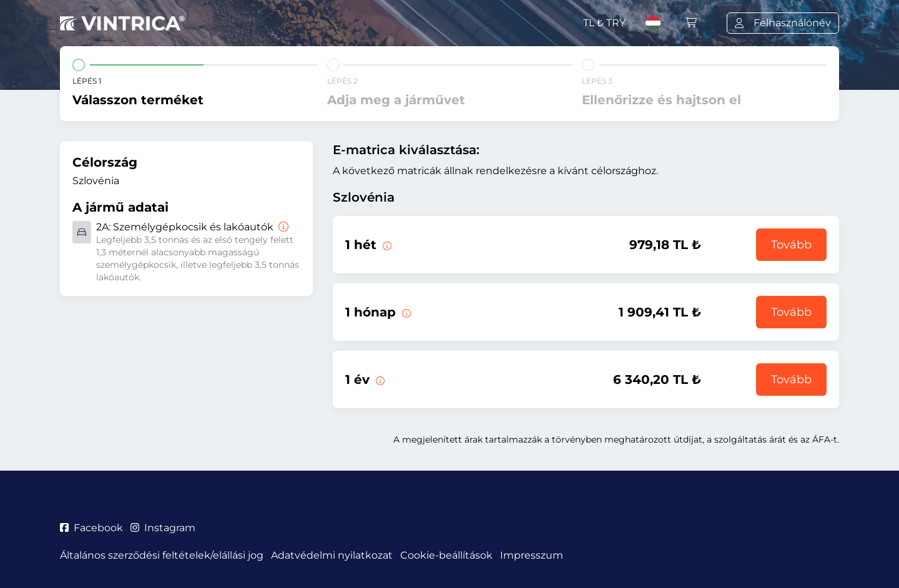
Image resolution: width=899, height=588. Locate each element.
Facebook (91, 528)
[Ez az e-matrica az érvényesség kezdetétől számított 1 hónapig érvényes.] (405, 312)
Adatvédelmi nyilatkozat (332, 555)
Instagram (163, 528)
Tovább (791, 245)
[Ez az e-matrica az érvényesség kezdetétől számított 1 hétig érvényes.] (386, 245)
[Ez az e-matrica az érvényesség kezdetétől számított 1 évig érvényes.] (379, 380)
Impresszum (532, 555)
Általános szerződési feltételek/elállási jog (162, 555)
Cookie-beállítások (446, 555)
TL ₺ (604, 23)
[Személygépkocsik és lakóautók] (282, 227)
